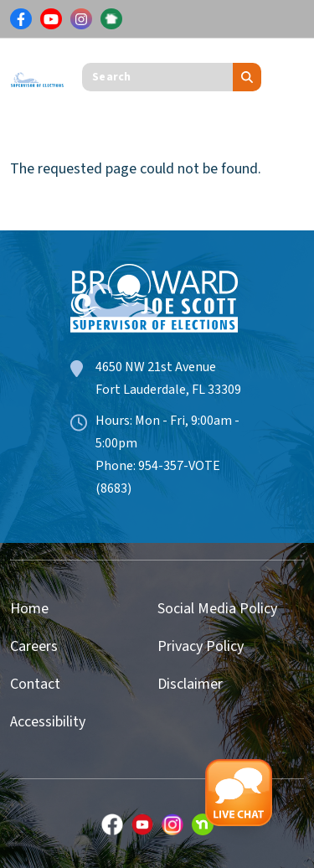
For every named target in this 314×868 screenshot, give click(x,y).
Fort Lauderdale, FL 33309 (168, 390)
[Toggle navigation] (291, 77)
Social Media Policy (217, 609)
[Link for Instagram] (81, 19)
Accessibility (48, 722)
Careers (34, 646)
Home (29, 609)
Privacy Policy (201, 646)
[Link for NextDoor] (111, 19)
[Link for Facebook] (21, 19)
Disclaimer (190, 684)
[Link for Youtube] (51, 19)
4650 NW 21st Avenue (156, 367)
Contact (35, 684)
